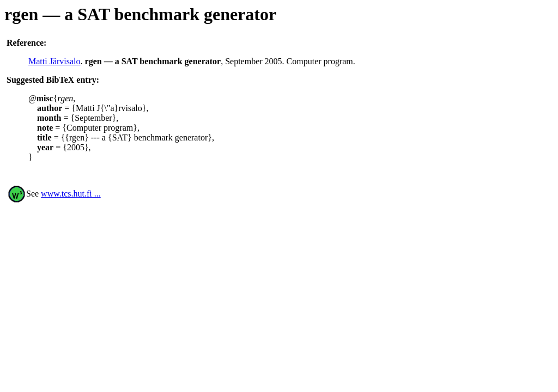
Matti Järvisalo (54, 61)
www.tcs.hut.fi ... (71, 194)
